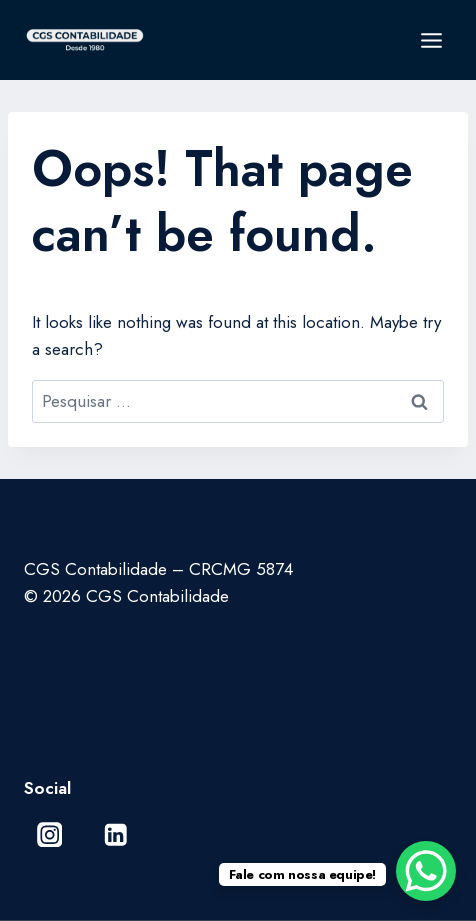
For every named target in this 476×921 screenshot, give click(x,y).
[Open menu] (431, 40)
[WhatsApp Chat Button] (426, 871)
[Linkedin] (115, 834)
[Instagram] (49, 834)
